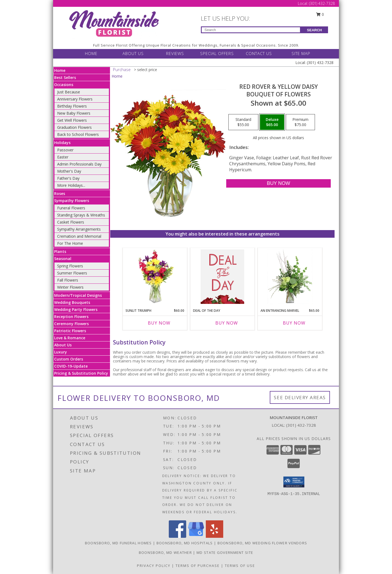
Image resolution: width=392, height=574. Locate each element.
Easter (63, 157)
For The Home (70, 243)
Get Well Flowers (72, 120)
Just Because (69, 92)
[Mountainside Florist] (114, 24)
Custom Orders (69, 359)
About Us (63, 345)
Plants (60, 251)
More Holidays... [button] (71, 185)
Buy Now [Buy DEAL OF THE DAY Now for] (227, 323)
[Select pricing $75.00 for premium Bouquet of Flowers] (300, 122)
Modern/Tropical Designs (78, 295)
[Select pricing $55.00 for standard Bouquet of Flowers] (243, 122)
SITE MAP (301, 53)
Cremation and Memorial (79, 236)
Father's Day (68, 178)
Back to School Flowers (78, 134)
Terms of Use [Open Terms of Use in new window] (240, 566)
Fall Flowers (68, 280)
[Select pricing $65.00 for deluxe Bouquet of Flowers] (272, 122)
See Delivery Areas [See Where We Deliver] (300, 397)
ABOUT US (133, 53)
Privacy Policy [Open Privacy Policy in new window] (154, 566)
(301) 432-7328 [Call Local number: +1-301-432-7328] (322, 3)
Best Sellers (65, 77)
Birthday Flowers (72, 106)
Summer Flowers (72, 273)
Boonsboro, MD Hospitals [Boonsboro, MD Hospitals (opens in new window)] (185, 543)
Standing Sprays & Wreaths (81, 215)
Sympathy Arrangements (79, 229)
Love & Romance (70, 338)
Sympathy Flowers (72, 201)
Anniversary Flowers (75, 99)
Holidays (62, 143)
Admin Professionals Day (79, 164)
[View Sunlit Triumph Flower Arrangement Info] (155, 277)
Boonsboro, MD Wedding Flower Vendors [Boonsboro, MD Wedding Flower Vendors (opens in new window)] (262, 543)
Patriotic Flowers (70, 331)
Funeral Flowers (71, 208)
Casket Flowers (71, 222)
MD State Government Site (225, 552)
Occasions (64, 85)
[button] (294, 482)
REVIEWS (175, 53)
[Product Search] (251, 30)
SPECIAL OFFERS (217, 53)
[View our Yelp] (215, 536)
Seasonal (63, 259)
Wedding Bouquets (72, 302)
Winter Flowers (70, 287)
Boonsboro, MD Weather (165, 552)
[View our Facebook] (177, 536)
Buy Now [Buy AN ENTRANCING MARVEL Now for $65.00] (294, 323)
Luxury (61, 352)
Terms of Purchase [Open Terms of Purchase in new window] (198, 566)
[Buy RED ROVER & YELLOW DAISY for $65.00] (278, 183)
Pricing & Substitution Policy (81, 373)
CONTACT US (259, 53)
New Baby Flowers (74, 113)
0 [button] (320, 14)
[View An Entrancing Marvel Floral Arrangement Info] (290, 277)
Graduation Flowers (74, 127)
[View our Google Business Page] (196, 536)
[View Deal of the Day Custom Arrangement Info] (222, 277)
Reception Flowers (71, 317)
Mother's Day (69, 171)
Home (60, 70)
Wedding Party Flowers (76, 309)
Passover (65, 150)
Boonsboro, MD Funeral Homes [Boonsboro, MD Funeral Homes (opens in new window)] (118, 543)
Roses (60, 193)
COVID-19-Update (71, 366)
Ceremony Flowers (71, 324)
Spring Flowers (70, 266)
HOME (91, 53)
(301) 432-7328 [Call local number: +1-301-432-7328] (301, 425)
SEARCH (315, 30)
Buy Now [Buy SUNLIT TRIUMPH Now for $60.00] (159, 323)
